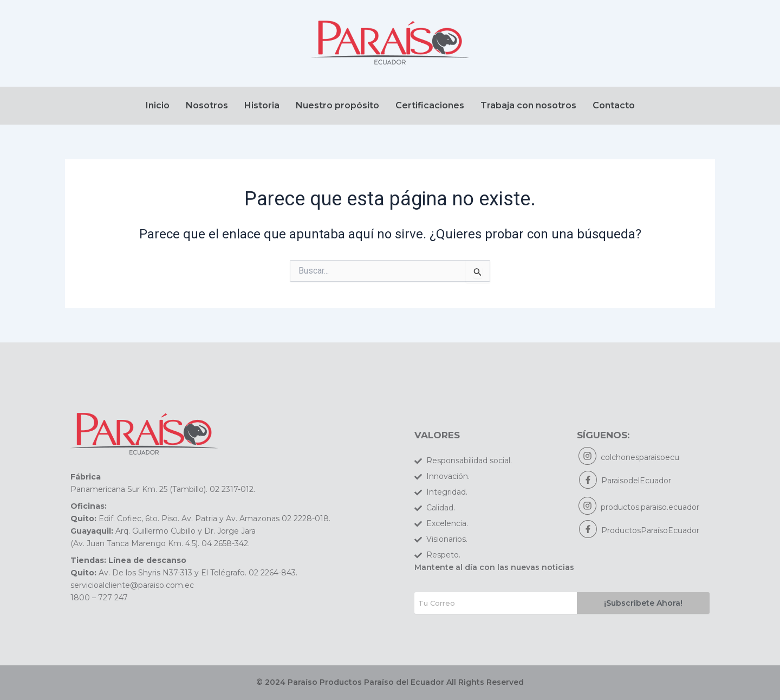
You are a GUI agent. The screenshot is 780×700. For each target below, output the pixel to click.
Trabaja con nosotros (528, 105)
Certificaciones (430, 105)
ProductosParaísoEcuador (650, 532)
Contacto (614, 105)
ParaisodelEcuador (636, 482)
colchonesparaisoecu (641, 458)
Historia (262, 105)
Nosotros (207, 105)
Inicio (158, 105)
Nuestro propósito (337, 105)
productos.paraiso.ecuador (651, 508)
